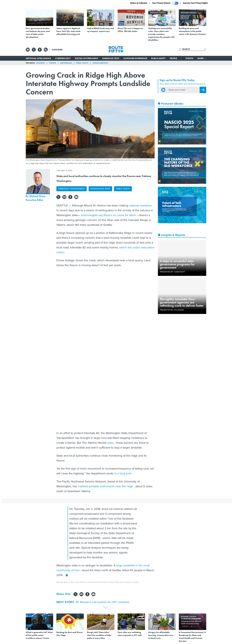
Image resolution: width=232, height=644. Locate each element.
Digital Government (87, 58)
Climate (53, 63)
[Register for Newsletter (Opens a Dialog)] (203, 90)
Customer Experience (135, 58)
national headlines (140, 205)
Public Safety (158, 58)
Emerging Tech (111, 58)
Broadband (66, 63)
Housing (41, 63)
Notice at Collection (139, 3)
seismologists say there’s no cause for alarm (109, 215)
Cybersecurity (63, 58)
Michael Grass (37, 196)
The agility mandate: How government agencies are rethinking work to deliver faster (182, 302)
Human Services (100, 63)
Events (189, 58)
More (202, 58)
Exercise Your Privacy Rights (195, 3)
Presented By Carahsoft (173, 272)
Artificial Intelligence (38, 58)
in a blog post (123, 473)
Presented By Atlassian (172, 310)
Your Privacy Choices (165, 3)
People (173, 58)
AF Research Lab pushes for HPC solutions (102, 602)
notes (111, 443)
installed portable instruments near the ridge (106, 486)
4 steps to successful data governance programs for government (177, 264)
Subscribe (57, 50)
